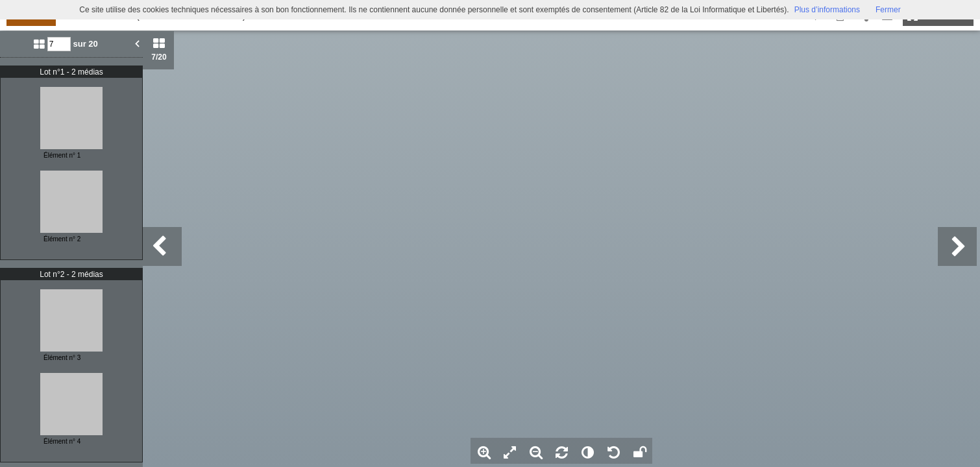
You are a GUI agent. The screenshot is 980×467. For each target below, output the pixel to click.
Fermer (888, 10)
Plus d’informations (827, 10)
